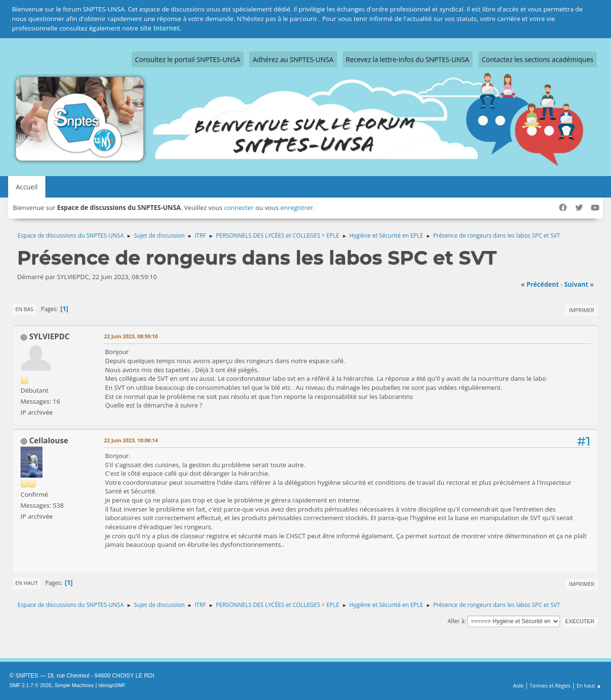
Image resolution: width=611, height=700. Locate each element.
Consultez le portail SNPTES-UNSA (188, 59)
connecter (239, 208)
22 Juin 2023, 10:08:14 (131, 440)
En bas (24, 309)
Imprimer (582, 310)
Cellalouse (49, 440)
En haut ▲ (589, 685)
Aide (518, 685)
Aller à (456, 621)
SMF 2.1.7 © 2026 (31, 685)
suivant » (579, 284)
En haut (26, 583)
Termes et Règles (550, 685)
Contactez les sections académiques (537, 59)
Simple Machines (74, 685)
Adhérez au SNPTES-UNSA (293, 59)
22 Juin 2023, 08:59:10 (131, 336)
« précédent (540, 284)
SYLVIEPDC (49, 336)
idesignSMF (112, 685)
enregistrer (297, 208)
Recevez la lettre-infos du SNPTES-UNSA (408, 59)
